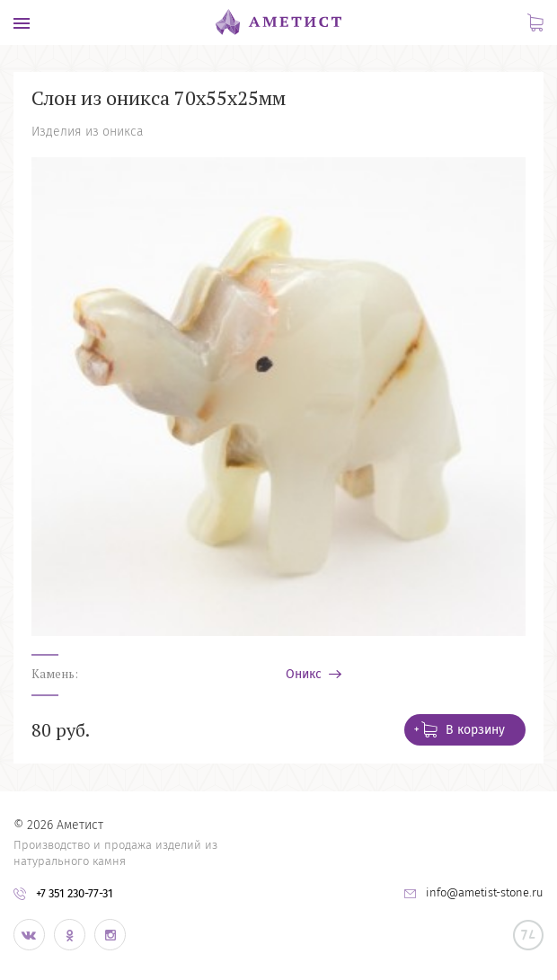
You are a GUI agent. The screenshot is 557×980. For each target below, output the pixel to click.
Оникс (305, 675)
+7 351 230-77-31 (75, 893)
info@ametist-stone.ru (485, 892)
